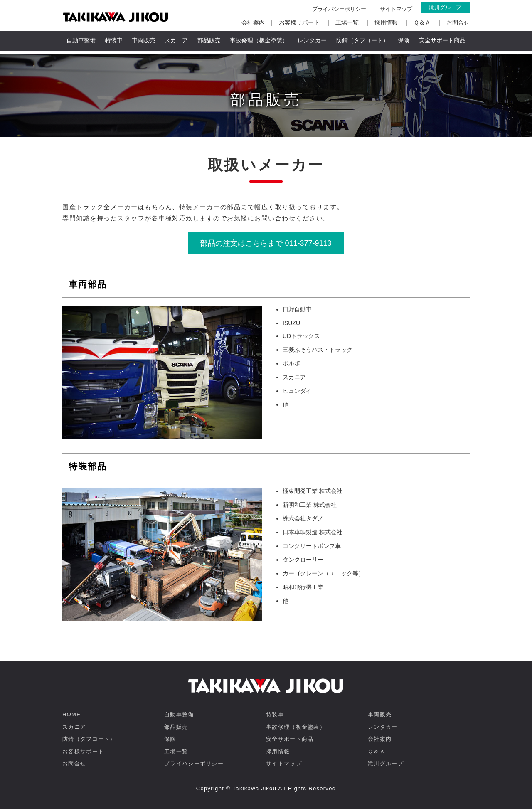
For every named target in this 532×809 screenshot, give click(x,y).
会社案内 (253, 22)
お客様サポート (299, 22)
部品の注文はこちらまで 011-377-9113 (266, 243)
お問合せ (458, 22)
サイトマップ (396, 9)
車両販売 (143, 40)
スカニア (176, 40)
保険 (404, 40)
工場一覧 (347, 22)
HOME (71, 714)
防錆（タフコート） (362, 40)
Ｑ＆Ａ (422, 22)
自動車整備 (81, 40)
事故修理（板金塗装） (259, 40)
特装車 (114, 40)
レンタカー (312, 40)
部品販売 (209, 40)
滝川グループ (445, 7)
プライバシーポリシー (339, 9)
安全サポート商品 (442, 40)
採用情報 (386, 22)
